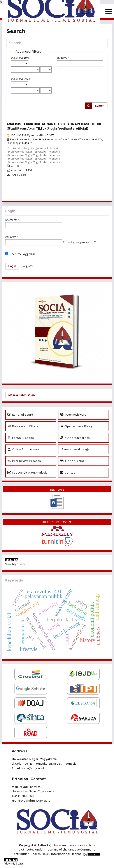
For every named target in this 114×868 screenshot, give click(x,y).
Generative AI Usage (75, 449)
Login (12, 266)
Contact (68, 473)
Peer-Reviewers (73, 415)
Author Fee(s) (72, 461)
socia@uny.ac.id (32, 768)
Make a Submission (22, 395)
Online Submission (23, 449)
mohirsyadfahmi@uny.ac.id (31, 801)
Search (100, 106)
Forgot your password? (79, 242)
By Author (63, 58)
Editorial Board (20, 415)
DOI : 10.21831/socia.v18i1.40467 (32, 135)
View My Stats (15, 564)
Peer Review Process (24, 461)
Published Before (21, 79)
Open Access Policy (76, 426)
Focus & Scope (21, 438)
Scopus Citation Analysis (27, 473)
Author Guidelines (75, 438)
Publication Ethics (23, 426)
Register (28, 266)
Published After (20, 58)
